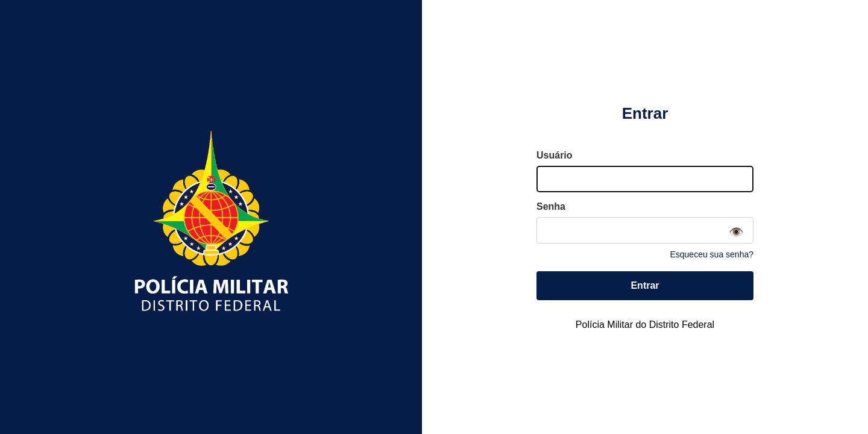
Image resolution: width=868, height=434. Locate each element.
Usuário (555, 155)
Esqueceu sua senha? (712, 254)
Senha (551, 206)
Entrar (645, 285)
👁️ (736, 232)
